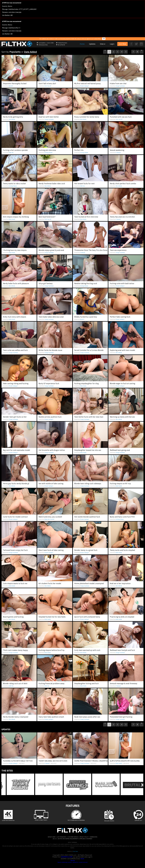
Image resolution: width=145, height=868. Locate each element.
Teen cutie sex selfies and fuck (15, 350)
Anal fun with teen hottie (49, 117)
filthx (18, 44)
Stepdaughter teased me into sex (88, 450)
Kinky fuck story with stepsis (14, 317)
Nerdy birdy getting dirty (13, 117)
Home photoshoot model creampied (89, 583)
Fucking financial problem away (52, 683)
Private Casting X (84, 86)
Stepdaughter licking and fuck (86, 683)
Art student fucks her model (50, 583)
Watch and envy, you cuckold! (50, 517)
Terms (73, 860)
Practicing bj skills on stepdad (122, 617)
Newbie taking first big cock (86, 283)
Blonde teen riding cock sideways (88, 484)
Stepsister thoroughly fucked (15, 83)
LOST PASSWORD (61, 837)
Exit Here (76, 851)
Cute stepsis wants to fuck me (15, 583)
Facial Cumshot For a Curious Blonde (89, 350)
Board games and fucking (13, 617)
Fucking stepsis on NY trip (120, 484)
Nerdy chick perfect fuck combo (123, 184)
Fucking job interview (47, 150)
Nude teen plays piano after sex (87, 717)
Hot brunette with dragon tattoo (52, 450)
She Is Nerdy (12, 119)
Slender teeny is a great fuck (86, 550)
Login (112, 44)
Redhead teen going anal (120, 450)
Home (82, 44)
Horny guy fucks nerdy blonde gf (16, 484)
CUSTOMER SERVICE (73, 837)
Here (82, 859)
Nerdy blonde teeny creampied (16, 717)
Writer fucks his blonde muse (50, 350)
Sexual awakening (117, 150)
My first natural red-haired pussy (87, 83)
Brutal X (11, 86)
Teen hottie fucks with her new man (89, 417)
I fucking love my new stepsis (15, 250)
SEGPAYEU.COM (67, 857)
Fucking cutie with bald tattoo (122, 283)
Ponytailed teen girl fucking (121, 717)
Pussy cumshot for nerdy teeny (87, 117)
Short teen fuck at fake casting (51, 550)
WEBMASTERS (94, 837)
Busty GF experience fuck (49, 383)
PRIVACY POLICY (84, 837)
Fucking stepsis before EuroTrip (52, 650)
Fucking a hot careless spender (15, 150)
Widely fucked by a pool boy (86, 317)
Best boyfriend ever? (47, 217)
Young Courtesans (120, 86)
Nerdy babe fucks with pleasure (16, 283)
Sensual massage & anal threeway (124, 683)
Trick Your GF (48, 86)
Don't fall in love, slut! (47, 83)
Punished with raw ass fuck (121, 117)
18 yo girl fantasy (46, 283)
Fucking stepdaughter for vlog (86, 383)
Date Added (30, 52)
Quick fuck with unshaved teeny (87, 617)
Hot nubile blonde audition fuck (87, 517)
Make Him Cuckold (49, 519)
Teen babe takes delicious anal (51, 317)
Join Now (122, 44)
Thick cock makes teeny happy (15, 650)
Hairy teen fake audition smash (51, 717)
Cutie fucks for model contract (15, 517)
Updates (92, 44)
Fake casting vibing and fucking (16, 383)
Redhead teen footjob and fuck (122, 650)
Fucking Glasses (48, 153)
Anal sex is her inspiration (120, 583)
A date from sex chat (118, 83)
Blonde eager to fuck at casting (122, 383)
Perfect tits (79, 150)
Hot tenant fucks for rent (84, 184)
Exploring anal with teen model (122, 350)
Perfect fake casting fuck (120, 317)
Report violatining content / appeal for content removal (72, 862)
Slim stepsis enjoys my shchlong (16, 217)
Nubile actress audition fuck (50, 417)
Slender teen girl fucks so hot (15, 417)
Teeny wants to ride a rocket (14, 184)
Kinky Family (12, 219)
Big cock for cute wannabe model (16, 450)
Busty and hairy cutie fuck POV (122, 517)
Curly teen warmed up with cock (87, 650)
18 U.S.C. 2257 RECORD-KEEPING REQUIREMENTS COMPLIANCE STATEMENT (72, 839)
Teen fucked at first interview (86, 217)
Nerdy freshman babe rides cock (52, 184)
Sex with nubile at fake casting (51, 484)
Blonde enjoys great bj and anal (51, 250)
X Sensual (118, 153)
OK (104, 39)
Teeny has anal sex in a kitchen (122, 217)
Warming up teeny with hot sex (122, 417)
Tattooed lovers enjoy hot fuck (15, 550)
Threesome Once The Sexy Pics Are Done (91, 250)
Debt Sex (11, 153)
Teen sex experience (118, 250)
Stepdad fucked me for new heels (52, 617)
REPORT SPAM (52, 837)
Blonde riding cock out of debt (15, 683)
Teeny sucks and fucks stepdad (122, 550)
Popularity (15, 52)
